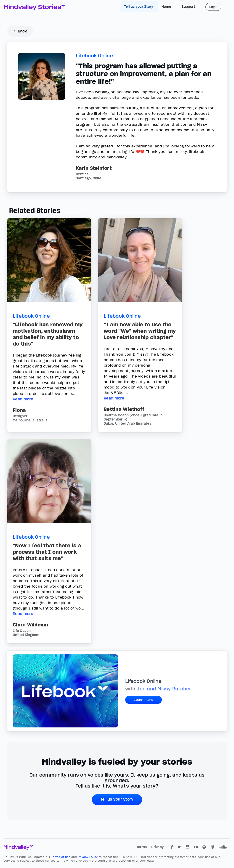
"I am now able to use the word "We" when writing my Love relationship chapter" (140, 331)
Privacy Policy (88, 857)
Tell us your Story (139, 7)
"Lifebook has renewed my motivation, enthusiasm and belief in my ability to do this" (48, 334)
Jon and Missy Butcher (164, 689)
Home (166, 7)
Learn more (144, 700)
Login (213, 7)
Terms (142, 847)
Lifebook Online (94, 56)
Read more (23, 399)
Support (189, 7)
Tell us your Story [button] (117, 799)
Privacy (157, 847)
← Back (20, 31)
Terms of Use (61, 857)
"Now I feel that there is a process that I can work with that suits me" (47, 552)
